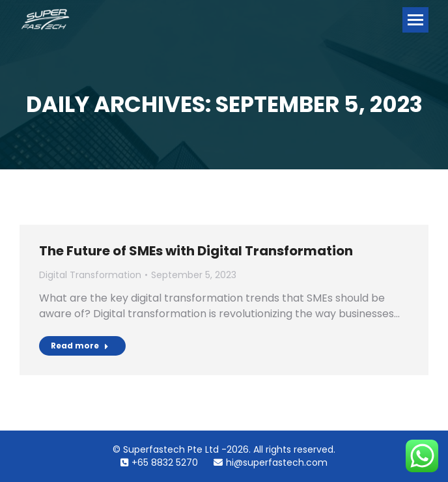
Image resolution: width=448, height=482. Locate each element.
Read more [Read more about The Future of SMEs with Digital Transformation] (80, 346)
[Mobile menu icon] (415, 20)
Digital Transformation (90, 275)
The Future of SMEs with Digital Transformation (196, 251)
